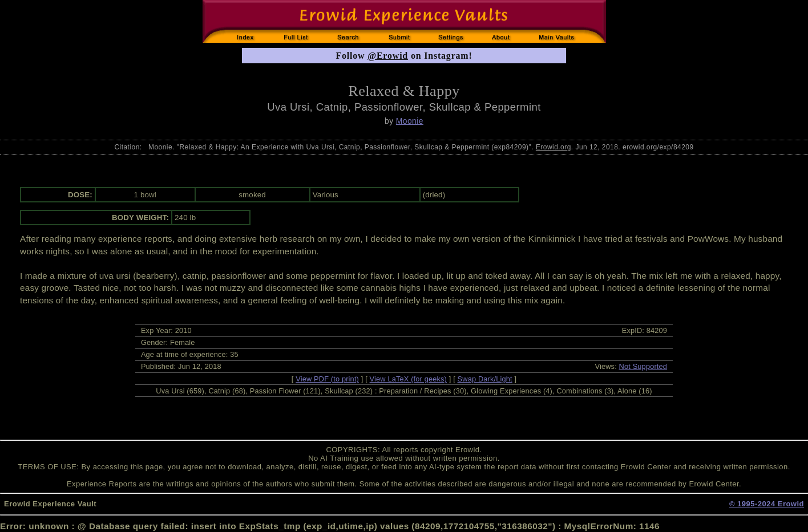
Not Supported (643, 366)
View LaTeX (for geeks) (408, 379)
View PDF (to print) (327, 379)
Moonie (410, 121)
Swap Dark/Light (485, 379)
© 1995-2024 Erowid (767, 504)
